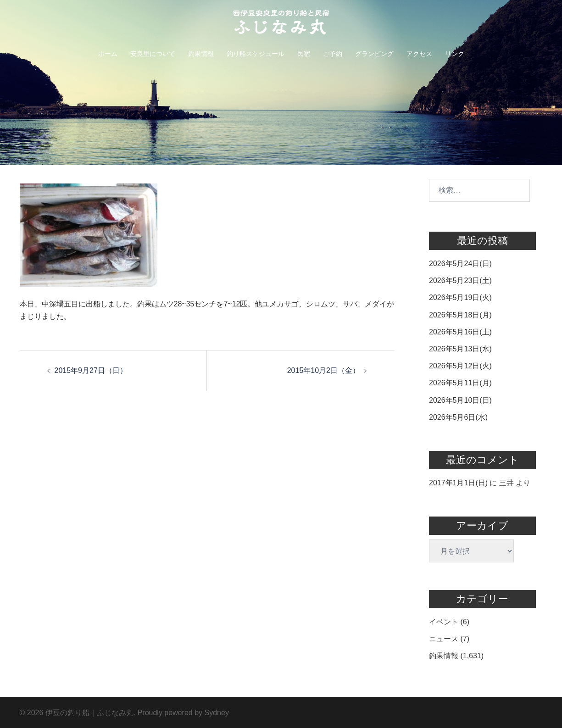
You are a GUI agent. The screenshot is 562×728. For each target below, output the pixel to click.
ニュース (444, 639)
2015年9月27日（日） (91, 370)
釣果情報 (201, 54)
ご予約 (333, 54)
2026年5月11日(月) (460, 383)
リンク (455, 54)
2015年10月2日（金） (323, 370)
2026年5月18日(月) (460, 315)
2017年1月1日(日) (458, 483)
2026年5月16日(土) (460, 332)
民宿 (304, 54)
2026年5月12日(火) (460, 366)
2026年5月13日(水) (460, 349)
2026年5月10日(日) (460, 400)
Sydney (217, 713)
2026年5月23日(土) (460, 281)
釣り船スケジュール (256, 54)
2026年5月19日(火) (460, 297)
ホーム (108, 54)
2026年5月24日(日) (460, 264)
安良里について (153, 54)
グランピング (374, 54)
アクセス (419, 54)
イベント (444, 622)
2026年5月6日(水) (458, 417)
